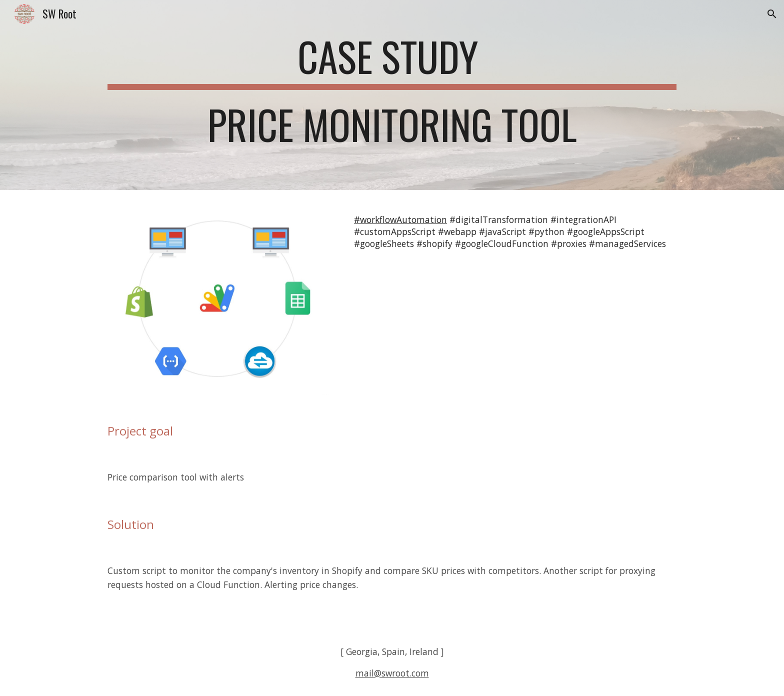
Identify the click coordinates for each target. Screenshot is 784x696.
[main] (392, 95)
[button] (772, 14)
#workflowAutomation (400, 219)
